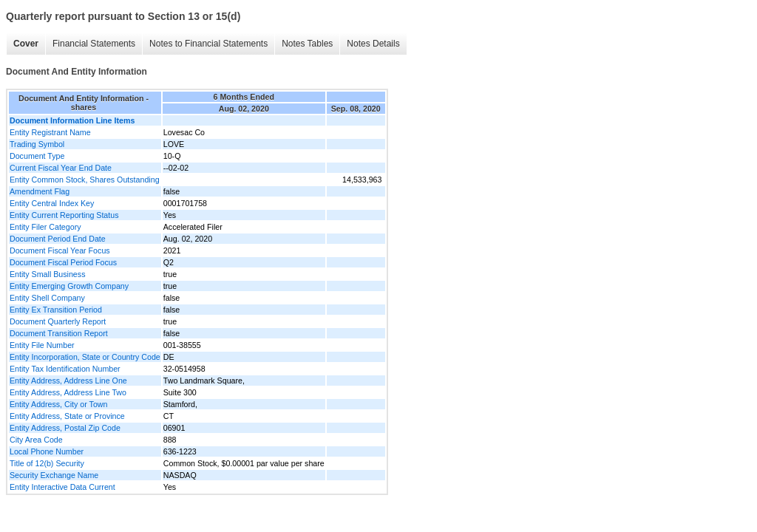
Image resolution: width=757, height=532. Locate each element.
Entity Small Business (47, 274)
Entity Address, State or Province (67, 416)
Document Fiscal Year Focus (60, 250)
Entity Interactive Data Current (62, 487)
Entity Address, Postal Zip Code (65, 428)
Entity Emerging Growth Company (69, 286)
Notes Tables (307, 44)
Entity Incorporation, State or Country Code (85, 357)
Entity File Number (42, 345)
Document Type (37, 156)
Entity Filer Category (45, 227)
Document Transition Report (59, 333)
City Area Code (36, 440)
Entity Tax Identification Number (65, 369)
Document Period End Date (58, 239)
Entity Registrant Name (50, 132)
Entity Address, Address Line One (68, 381)
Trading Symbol (37, 144)
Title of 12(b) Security (47, 463)
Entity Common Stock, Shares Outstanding (85, 180)
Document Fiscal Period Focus (63, 262)
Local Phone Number (47, 451)
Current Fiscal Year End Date (61, 168)
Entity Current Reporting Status (64, 215)
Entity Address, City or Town (58, 404)
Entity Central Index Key (52, 203)
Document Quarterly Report (58, 321)
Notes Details (373, 44)
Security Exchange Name (54, 475)
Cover (26, 44)
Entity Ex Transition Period (56, 310)
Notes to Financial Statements (208, 44)
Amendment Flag (40, 191)
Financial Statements (94, 44)
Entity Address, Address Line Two (68, 392)
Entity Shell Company (47, 298)
